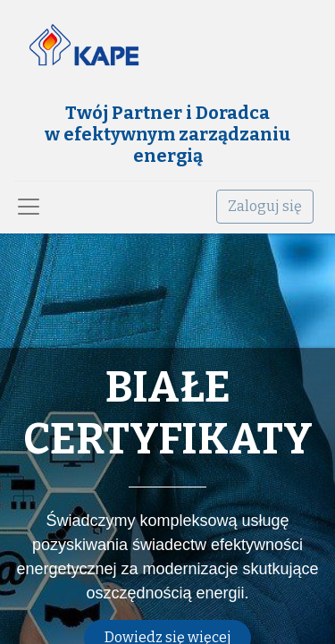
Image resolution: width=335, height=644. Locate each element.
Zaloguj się (265, 206)
